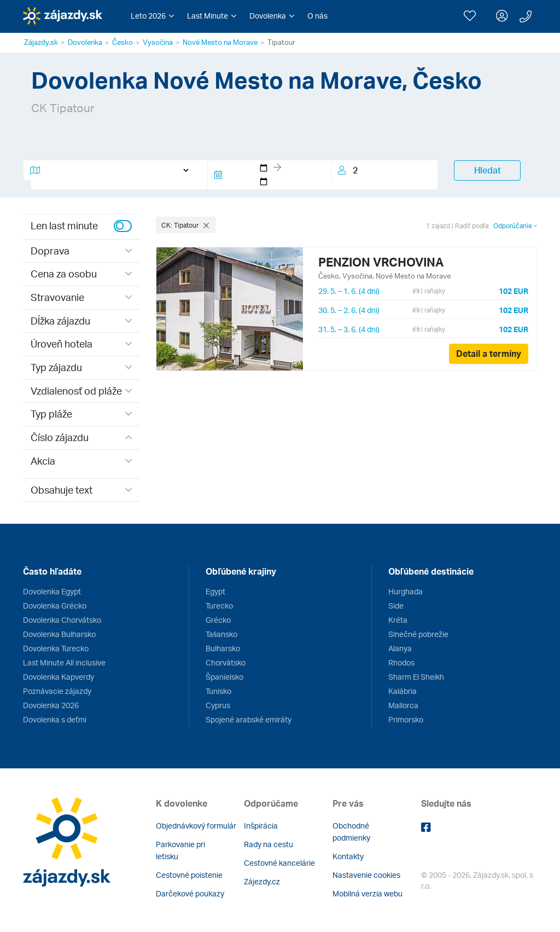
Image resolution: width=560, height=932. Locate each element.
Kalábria (402, 691)
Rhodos (401, 662)
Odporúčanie (515, 226)
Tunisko (218, 691)
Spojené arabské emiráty (249, 719)
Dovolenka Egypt (52, 591)
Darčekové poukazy (190, 893)
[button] (152, 16)
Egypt (215, 591)
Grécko (218, 620)
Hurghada (406, 591)
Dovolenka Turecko (56, 648)
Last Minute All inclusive (64, 662)
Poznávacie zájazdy (57, 691)
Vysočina (158, 42)
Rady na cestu (269, 844)
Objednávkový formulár (196, 826)
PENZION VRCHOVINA (381, 262)
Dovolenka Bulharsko (59, 634)
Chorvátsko (226, 662)
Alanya (400, 648)
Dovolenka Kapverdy (59, 677)
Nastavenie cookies (366, 875)
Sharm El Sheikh (416, 677)
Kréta (398, 620)
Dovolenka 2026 (51, 705)
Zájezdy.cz (262, 881)
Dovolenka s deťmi (55, 719)
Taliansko (221, 634)
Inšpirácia (261, 826)
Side (396, 606)
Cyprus (218, 705)
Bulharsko (223, 648)
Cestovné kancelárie (279, 863)
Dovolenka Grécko (55, 606)
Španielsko (224, 677)
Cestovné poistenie (189, 875)
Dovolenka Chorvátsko (62, 620)
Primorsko (406, 719)
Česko (122, 42)
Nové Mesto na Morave (220, 42)
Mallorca (403, 705)
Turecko (219, 606)
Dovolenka (85, 42)
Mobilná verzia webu (367, 893)
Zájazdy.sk (41, 42)
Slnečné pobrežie (418, 634)
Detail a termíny (489, 354)
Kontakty (348, 856)
